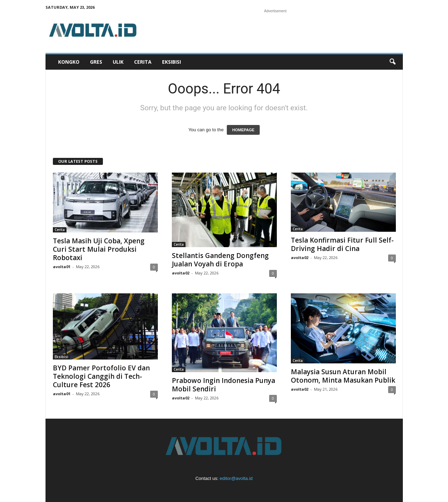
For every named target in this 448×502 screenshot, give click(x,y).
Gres (96, 62)
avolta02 (181, 273)
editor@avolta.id (236, 478)
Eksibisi (171, 62)
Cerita (143, 62)
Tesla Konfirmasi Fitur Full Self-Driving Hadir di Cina (342, 244)
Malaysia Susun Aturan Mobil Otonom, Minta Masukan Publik (343, 376)
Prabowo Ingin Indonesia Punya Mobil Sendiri (223, 385)
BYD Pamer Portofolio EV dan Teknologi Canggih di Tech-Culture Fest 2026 (101, 376)
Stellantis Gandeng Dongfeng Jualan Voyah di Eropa (220, 260)
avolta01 (62, 267)
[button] (392, 62)
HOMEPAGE (243, 130)
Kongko (69, 62)
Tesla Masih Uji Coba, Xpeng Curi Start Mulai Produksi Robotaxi (99, 249)
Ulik (118, 62)
